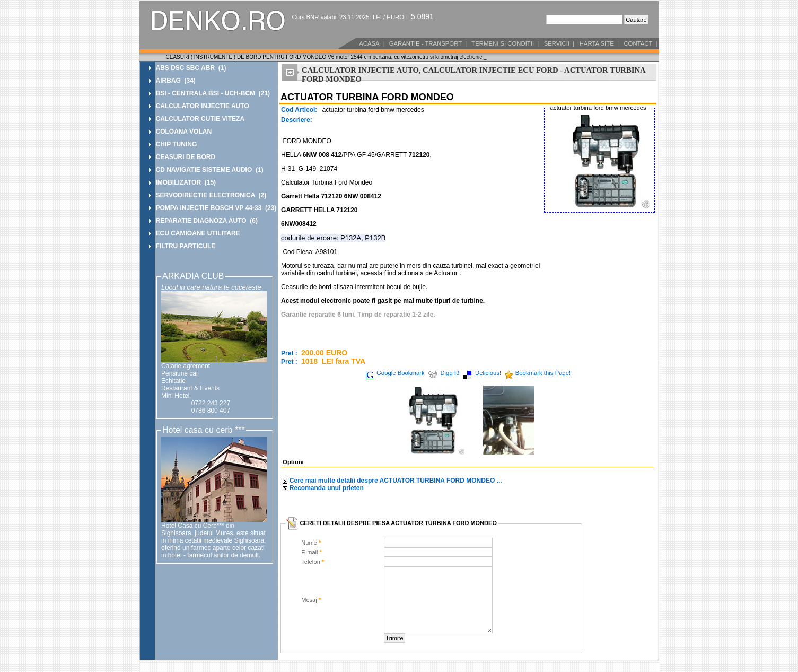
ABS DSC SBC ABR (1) (191, 68)
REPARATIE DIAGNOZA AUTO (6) (207, 221)
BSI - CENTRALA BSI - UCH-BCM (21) (213, 93)
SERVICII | (558, 43)
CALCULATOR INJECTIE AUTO (203, 106)
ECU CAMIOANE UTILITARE (198, 233)
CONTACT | (639, 43)
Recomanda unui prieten (327, 488)
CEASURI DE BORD (186, 157)
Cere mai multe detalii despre (396, 481)
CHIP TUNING (177, 144)
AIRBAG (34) (176, 81)
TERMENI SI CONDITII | (504, 43)
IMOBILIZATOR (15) (186, 182)
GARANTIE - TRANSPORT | (427, 43)
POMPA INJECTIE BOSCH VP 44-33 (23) (216, 208)
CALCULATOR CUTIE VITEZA (200, 119)
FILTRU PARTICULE (186, 246)
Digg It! (450, 373)
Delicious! (488, 373)
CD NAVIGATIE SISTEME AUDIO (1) (210, 170)
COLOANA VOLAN (184, 132)
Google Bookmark (401, 373)
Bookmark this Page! (543, 373)
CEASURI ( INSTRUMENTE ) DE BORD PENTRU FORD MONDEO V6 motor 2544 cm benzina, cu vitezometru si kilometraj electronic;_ (326, 57)
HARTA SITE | (598, 43)
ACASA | (371, 43)
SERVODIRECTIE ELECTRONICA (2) (211, 195)
